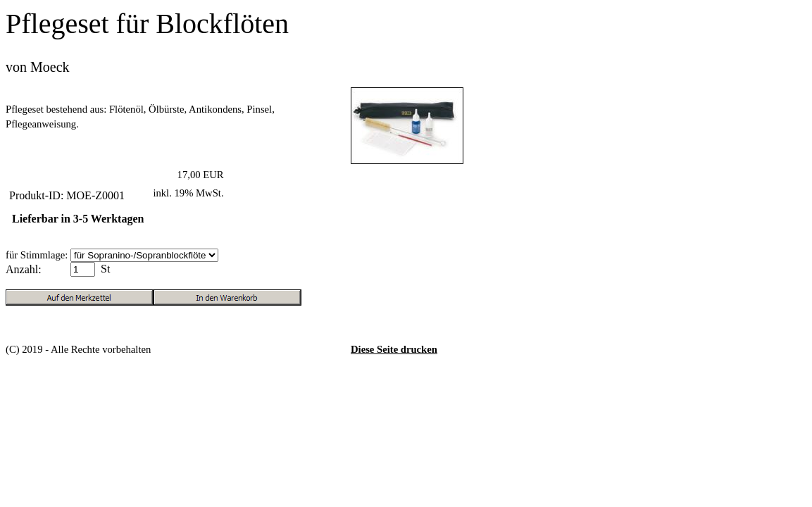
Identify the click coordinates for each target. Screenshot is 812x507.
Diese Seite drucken (394, 349)
